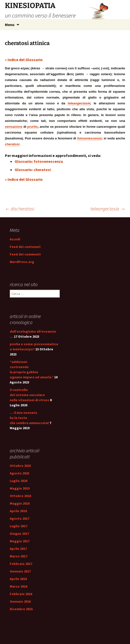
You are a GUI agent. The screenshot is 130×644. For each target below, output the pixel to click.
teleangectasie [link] (79, 103)
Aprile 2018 (18, 511)
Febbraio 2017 (21, 564)
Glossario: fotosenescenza (39, 161)
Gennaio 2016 (20, 601)
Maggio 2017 (20, 541)
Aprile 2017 (18, 549)
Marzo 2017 (19, 556)
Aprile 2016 (18, 579)
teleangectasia (108, 209)
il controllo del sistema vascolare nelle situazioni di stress (30, 395)
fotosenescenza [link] (89, 138)
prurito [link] (33, 127)
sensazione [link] (14, 127)
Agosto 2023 (20, 473)
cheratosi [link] (12, 144)
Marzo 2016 (19, 586)
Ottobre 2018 (20, 496)
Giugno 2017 (19, 534)
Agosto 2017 (20, 518)
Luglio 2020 (19, 481)
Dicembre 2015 (21, 609)
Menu (10, 25)
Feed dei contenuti (25, 247)
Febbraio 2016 (21, 594)
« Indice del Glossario (24, 60)
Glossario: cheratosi (33, 170)
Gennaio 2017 (20, 571)
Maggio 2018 (20, 503)
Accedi (15, 239)
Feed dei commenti (25, 254)
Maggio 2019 (20, 488)
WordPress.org (22, 262)
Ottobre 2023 (20, 466)
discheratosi (20, 209)
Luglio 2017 (19, 526)
